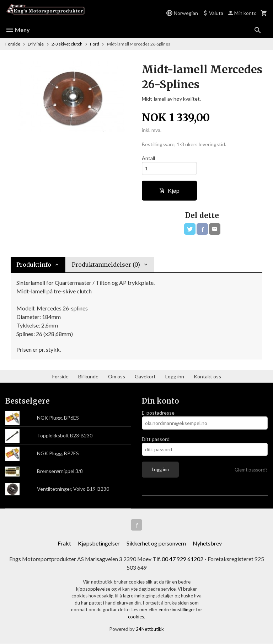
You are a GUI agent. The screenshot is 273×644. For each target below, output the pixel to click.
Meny (18, 30)
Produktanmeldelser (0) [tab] (106, 265)
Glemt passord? (251, 470)
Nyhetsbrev (207, 543)
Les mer (140, 610)
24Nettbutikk (150, 629)
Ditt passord (156, 439)
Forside (13, 44)
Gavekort (145, 376)
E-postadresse (158, 413)
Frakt (64, 543)
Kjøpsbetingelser (99, 543)
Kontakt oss (207, 376)
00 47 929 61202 (183, 559)
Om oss (117, 376)
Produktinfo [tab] (34, 265)
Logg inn (175, 376)
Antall (148, 158)
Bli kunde (88, 376)
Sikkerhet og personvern (156, 543)
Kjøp (169, 190)
